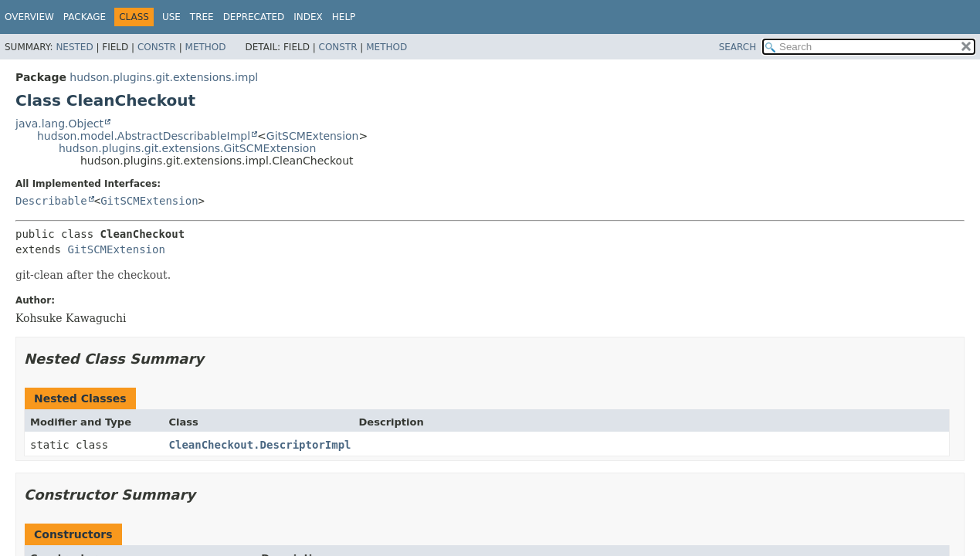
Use (171, 17)
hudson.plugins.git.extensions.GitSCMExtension (187, 148)
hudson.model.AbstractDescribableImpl (144, 136)
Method (206, 47)
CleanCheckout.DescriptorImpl (260, 445)
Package (85, 17)
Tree (202, 17)
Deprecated (254, 17)
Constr (157, 47)
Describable (51, 201)
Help (344, 17)
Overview (29, 17)
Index (308, 17)
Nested (74, 47)
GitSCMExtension (313, 136)
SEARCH (738, 47)
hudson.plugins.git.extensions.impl (164, 77)
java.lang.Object (59, 124)
